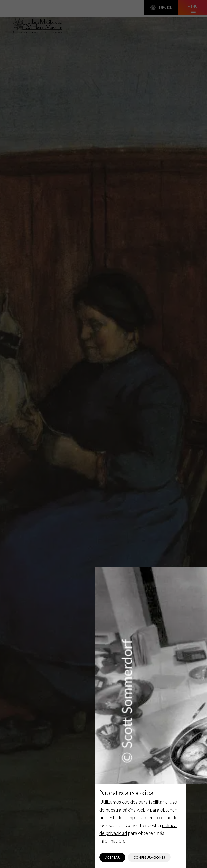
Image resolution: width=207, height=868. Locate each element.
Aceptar (112, 857)
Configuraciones (149, 857)
